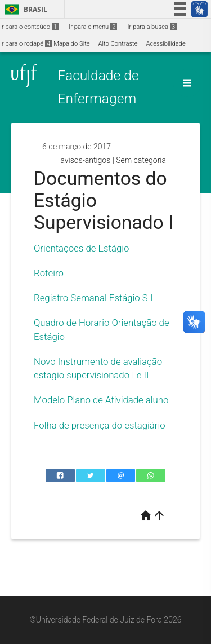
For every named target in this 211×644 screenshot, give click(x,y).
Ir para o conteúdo (29, 27)
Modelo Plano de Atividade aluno (101, 400)
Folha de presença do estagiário (100, 425)
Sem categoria (141, 160)
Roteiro (49, 273)
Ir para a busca (152, 27)
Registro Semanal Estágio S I (93, 298)
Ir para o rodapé (26, 44)
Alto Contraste (118, 44)
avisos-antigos (85, 160)
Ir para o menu (93, 27)
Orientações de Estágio (81, 248)
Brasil (24, 9)
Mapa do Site (71, 44)
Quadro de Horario (71, 323)
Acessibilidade (165, 44)
